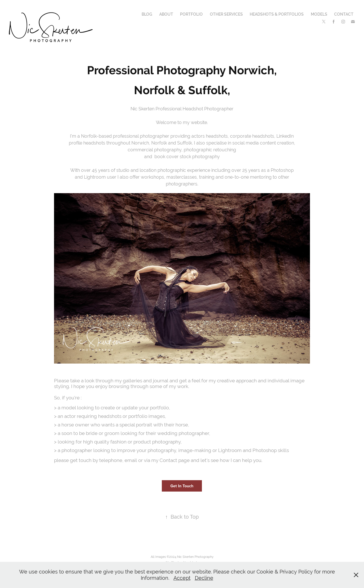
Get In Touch (182, 486)
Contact (344, 14)
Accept (182, 578)
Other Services (226, 14)
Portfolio (191, 14)
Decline (204, 578)
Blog (147, 14)
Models (319, 14)
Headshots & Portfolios (277, 14)
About (166, 14)
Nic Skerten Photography (195, 557)
